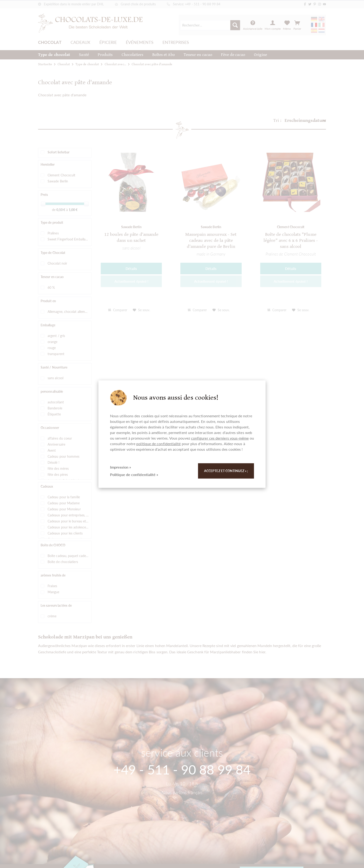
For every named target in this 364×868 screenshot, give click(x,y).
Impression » (120, 467)
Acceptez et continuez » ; (226, 471)
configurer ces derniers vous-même (220, 438)
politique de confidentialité (158, 444)
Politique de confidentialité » (134, 474)
